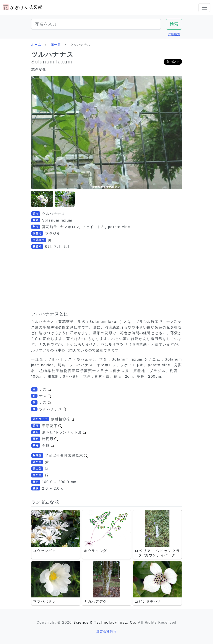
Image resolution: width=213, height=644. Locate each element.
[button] (42, 199)
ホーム (36, 44)
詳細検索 (174, 34)
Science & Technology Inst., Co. (105, 622)
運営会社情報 (107, 631)
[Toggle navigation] (204, 8)
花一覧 (56, 44)
